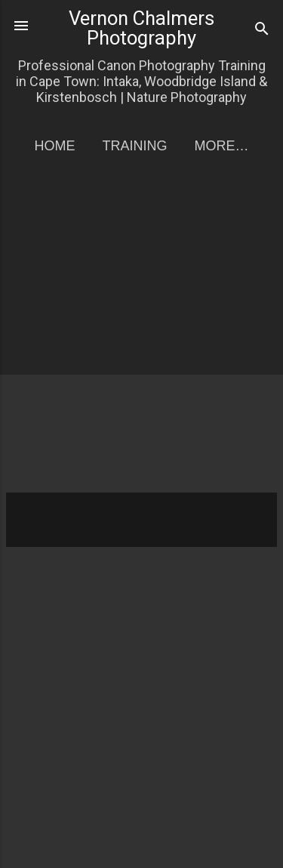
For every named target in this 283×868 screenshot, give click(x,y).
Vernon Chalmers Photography (141, 28)
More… (222, 146)
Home (54, 146)
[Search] (262, 31)
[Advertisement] (141, 336)
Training (134, 146)
